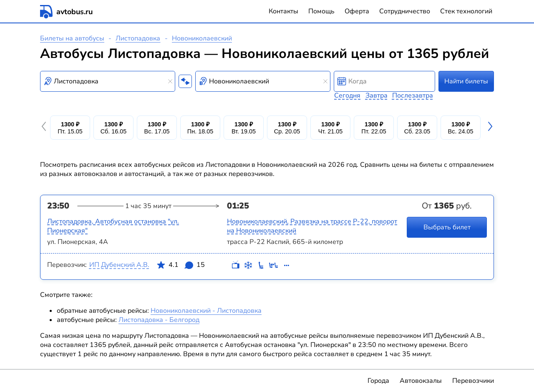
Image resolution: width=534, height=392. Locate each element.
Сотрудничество (405, 11)
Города (378, 381)
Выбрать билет (447, 227)
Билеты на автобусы (72, 38)
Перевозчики (473, 381)
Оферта (357, 11)
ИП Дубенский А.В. (119, 265)
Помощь (321, 11)
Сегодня (347, 95)
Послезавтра (413, 95)
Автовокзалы (421, 381)
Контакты (283, 11)
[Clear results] (170, 81)
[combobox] (108, 81)
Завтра (377, 95)
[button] (45, 128)
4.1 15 (181, 266)
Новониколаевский (202, 38)
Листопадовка (138, 38)
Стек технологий (466, 11)
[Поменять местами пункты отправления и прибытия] (185, 81)
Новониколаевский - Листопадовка (206, 311)
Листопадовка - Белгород (159, 320)
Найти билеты (466, 81)
